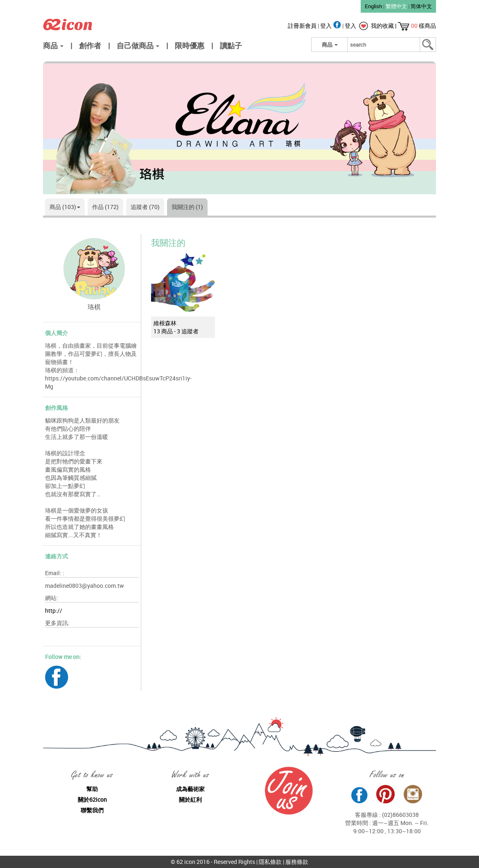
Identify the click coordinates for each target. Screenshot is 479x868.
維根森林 (165, 323)
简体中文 (421, 6)
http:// (54, 611)
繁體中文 (396, 6)
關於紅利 (190, 799)
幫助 (92, 789)
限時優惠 (190, 45)
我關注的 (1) (187, 207)
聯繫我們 (92, 810)
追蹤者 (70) (145, 207)
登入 (331, 26)
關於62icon (92, 799)
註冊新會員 (303, 26)
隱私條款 (270, 862)
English (373, 6)
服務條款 (297, 862)
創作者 (90, 45)
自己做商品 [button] (138, 45)
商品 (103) (65, 207)
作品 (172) (105, 207)
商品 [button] (53, 45)
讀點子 (231, 45)
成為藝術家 (190, 789)
